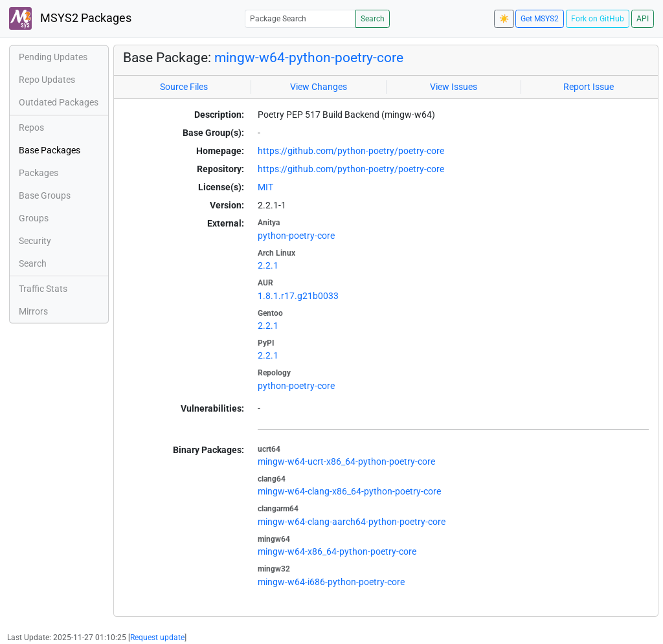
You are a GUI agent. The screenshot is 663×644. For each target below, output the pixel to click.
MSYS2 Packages (70, 18)
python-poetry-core (296, 236)
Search (373, 19)
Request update (157, 638)
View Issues (454, 87)
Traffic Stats (43, 289)
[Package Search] (300, 18)
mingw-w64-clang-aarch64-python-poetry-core (352, 522)
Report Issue (589, 87)
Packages (39, 173)
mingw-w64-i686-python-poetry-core (331, 582)
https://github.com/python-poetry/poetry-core (351, 151)
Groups (34, 218)
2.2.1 (268, 265)
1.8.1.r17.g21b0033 (298, 296)
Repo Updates (47, 80)
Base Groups (45, 195)
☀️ (504, 19)
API (643, 19)
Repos (31, 128)
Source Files (184, 87)
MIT (265, 187)
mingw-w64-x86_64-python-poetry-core (337, 551)
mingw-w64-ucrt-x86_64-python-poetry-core (346, 461)
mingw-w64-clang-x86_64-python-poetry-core (349, 491)
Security (35, 241)
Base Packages (50, 150)
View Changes (319, 87)
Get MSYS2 (540, 19)
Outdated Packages (59, 102)
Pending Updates (53, 57)
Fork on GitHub (598, 19)
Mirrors (33, 311)
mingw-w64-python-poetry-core (309, 58)
